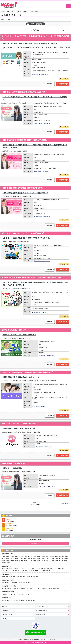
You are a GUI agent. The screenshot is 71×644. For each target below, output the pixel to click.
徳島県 (26, 561)
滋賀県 (43, 559)
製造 (63, 569)
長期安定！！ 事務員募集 (12, 468)
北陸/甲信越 (16, 577)
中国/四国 (29, 577)
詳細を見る (49, 84)
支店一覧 (4, 606)
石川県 (8, 559)
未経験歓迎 (10, 588)
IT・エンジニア (17, 569)
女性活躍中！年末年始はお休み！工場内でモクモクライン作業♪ (27, 238)
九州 (34, 577)
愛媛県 (34, 561)
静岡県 (30, 559)
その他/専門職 (46, 571)
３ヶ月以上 (29, 594)
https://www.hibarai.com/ (39, 406)
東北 (7, 577)
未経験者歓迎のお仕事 (35, 524)
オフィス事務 (5, 569)
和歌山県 (66, 559)
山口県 (21, 561)
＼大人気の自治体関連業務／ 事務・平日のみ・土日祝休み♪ (25, 193)
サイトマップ (53, 639)
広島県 (17, 561)
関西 (24, 577)
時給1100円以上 (14, 600)
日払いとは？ (40, 606)
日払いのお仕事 (35, 520)
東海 (21, 577)
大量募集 (44, 588)
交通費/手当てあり (24, 588)
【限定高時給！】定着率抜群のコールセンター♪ (21, 377)
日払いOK (4, 588)
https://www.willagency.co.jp (40, 75)
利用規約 (26, 639)
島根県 (8, 561)
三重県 (39, 559)
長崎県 (52, 561)
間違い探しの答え (42, 614)
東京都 (57, 556)
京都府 (48, 559)
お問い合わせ (45, 639)
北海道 (3, 556)
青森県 (8, 556)
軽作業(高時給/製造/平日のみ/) (14, 330)
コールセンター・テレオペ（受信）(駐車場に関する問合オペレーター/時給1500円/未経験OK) (35, 37)
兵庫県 (57, 559)
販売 (33, 569)
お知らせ (4, 618)
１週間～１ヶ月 (12, 594)
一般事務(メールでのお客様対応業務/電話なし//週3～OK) (23, 92)
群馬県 (43, 556)
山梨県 (17, 559)
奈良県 (61, 559)
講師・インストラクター (35, 571)
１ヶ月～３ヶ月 (21, 594)
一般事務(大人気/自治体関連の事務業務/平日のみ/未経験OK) (24, 140)
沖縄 (37, 577)
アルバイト (8, 582)
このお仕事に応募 (62, 84)
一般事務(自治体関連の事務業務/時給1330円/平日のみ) (22, 188)
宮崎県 (65, 561)
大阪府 (52, 559)
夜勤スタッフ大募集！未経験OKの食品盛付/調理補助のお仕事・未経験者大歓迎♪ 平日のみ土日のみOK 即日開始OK (35, 284)
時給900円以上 (32, 600)
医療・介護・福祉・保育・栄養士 (20, 571)
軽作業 (59, 569)
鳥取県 (3, 561)
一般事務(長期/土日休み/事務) (13, 463)
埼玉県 (48, 556)
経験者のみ (56, 588)
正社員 (30, 582)
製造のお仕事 (35, 529)
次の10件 (64, 30)
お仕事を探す (35, 544)
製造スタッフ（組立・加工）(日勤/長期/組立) (19, 424)
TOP (16, 639)
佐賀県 (48, 561)
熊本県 (57, 561)
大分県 (61, 561)
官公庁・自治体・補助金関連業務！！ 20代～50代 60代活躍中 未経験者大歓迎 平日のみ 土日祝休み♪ (35, 146)
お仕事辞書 (5, 610)
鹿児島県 (4, 563)
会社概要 (20, 639)
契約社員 (25, 582)
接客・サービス (45, 569)
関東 (11, 577)
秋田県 (21, 556)
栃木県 (39, 556)
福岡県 (43, 561)
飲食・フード (53, 569)
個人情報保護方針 (35, 639)
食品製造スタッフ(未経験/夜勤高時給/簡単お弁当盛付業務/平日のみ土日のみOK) (32, 278)
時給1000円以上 (23, 600)
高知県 (39, 561)
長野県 (21, 559)
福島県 (30, 556)
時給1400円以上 (6, 600)
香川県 (30, 561)
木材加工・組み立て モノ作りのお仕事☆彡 (19, 335)
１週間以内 (4, 594)
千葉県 (52, 556)
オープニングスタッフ (35, 588)
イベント (38, 569)
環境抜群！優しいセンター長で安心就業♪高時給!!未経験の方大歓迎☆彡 (30, 44)
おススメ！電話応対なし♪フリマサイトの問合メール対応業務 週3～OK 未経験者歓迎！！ (35, 98)
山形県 (26, 556)
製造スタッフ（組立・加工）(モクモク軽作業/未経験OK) (23, 233)
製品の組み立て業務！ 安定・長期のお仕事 (19, 428)
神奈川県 (62, 556)
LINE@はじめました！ (43, 610)
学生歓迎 (50, 588)
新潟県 (67, 556)
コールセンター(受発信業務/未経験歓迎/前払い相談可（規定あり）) (27, 372)
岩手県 (12, 556)
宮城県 (17, 556)
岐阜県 (26, 559)
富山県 (3, 559)
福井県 (12, 559)
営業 (11, 569)
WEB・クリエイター (26, 569)
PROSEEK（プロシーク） (9, 614)
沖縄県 (9, 563)
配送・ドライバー (6, 571)
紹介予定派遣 (15, 582)
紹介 (21, 582)
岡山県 (12, 561)
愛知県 (34, 559)
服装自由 (16, 588)
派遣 (3, 582)
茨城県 (34, 556)
